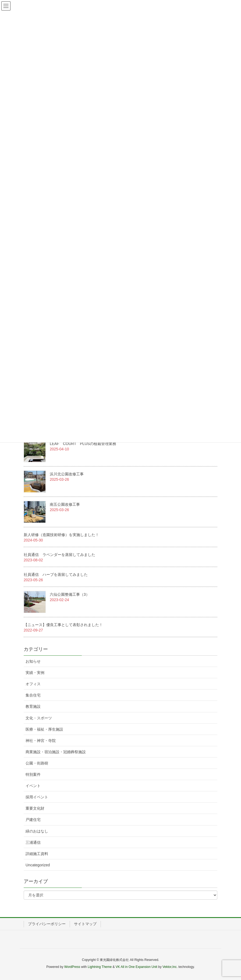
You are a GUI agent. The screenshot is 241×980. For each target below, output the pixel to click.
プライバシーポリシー (47, 924)
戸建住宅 (33, 820)
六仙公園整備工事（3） (70, 594)
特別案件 (33, 774)
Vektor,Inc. (170, 967)
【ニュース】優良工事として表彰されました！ (63, 625)
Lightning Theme (100, 967)
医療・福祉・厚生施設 (44, 729)
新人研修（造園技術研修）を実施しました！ (61, 535)
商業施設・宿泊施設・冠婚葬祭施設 (56, 752)
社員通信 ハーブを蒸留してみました (56, 575)
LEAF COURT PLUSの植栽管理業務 (83, 444)
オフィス (33, 684)
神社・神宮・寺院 (41, 741)
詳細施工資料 (37, 854)
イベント (33, 786)
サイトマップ (85, 924)
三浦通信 (33, 842)
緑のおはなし (37, 831)
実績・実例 (35, 673)
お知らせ (33, 661)
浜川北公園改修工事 (67, 474)
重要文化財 (35, 808)
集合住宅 (33, 695)
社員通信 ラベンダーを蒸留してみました (59, 555)
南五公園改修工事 (65, 504)
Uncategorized (38, 865)
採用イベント (37, 797)
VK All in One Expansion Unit (137, 967)
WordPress (72, 967)
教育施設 (33, 706)
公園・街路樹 (37, 763)
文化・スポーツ (39, 718)
